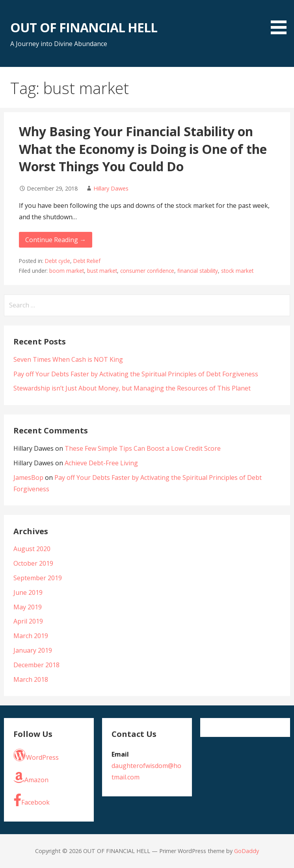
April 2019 (28, 621)
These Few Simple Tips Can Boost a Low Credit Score (143, 448)
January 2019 (33, 650)
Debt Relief (87, 261)
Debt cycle (58, 261)
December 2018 (36, 665)
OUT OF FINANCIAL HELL (84, 27)
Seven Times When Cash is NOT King (68, 359)
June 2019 (28, 592)
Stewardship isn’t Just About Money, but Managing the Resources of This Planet (132, 388)
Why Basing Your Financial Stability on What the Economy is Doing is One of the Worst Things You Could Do (143, 149)
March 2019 (31, 636)
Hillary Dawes (111, 188)
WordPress (36, 755)
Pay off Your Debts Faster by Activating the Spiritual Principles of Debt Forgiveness (136, 374)
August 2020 (32, 549)
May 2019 (28, 607)
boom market (67, 271)
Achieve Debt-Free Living (101, 463)
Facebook (32, 800)
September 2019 (38, 578)
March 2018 (31, 679)
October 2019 (33, 563)
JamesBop (28, 477)
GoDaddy (247, 851)
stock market (237, 271)
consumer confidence (147, 271)
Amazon (31, 778)
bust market (102, 271)
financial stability (198, 271)
